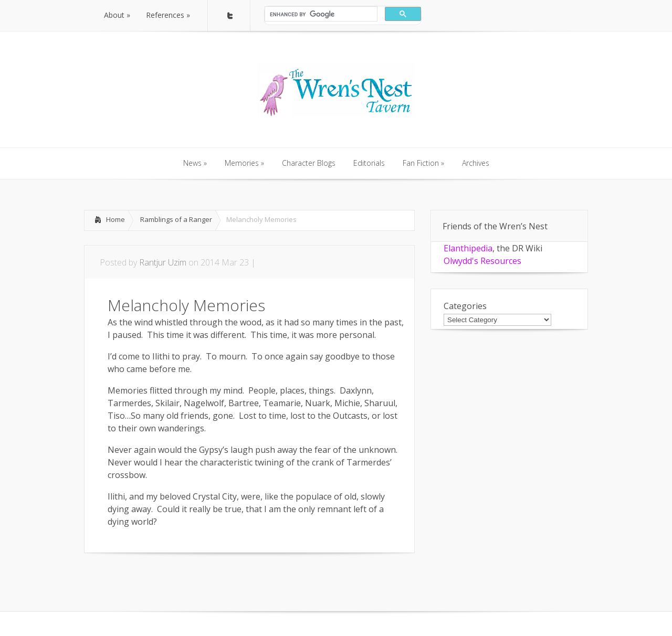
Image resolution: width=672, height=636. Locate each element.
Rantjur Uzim (163, 262)
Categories (465, 306)
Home (115, 219)
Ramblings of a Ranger (176, 219)
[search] (320, 14)
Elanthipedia (468, 248)
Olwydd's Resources (482, 261)
